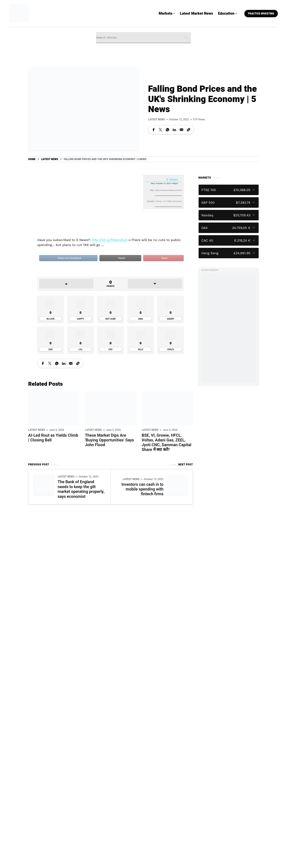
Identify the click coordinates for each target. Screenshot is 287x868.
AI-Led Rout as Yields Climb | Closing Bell (53, 438)
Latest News (156, 120)
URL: (152, 190)
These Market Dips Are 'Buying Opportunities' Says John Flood (109, 440)
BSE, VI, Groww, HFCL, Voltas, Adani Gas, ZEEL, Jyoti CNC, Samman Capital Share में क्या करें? (166, 443)
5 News (172, 179)
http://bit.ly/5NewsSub (110, 240)
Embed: (151, 201)
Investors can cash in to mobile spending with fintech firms (142, 489)
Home (32, 159)
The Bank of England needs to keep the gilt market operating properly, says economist (80, 489)
